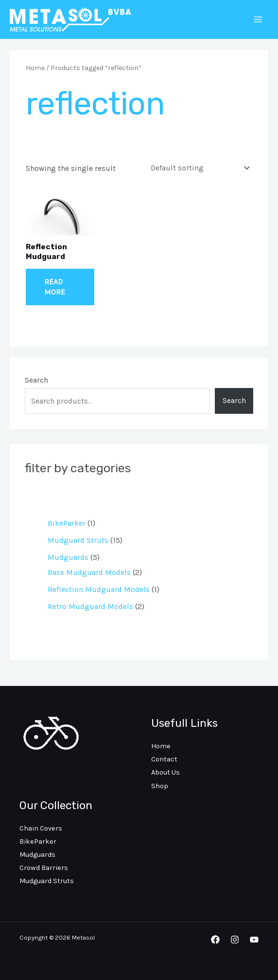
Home (35, 68)
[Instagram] (235, 940)
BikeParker (38, 841)
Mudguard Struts (47, 881)
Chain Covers (41, 828)
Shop (160, 786)
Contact (164, 759)
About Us (165, 772)
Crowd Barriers (44, 868)
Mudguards (37, 855)
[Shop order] (198, 168)
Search (36, 380)
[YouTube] (254, 940)
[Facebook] (215, 940)
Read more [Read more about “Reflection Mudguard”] (55, 287)
